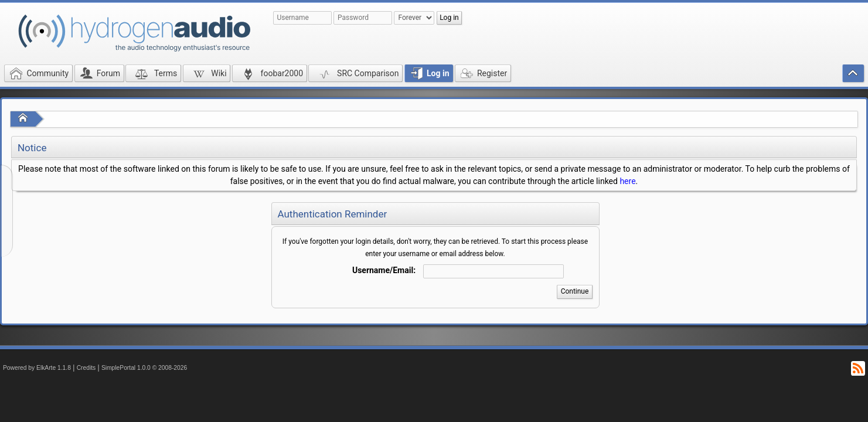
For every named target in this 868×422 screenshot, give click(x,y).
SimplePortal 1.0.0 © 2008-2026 (144, 368)
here (627, 181)
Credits (86, 368)
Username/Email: (384, 270)
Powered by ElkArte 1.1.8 (37, 368)
